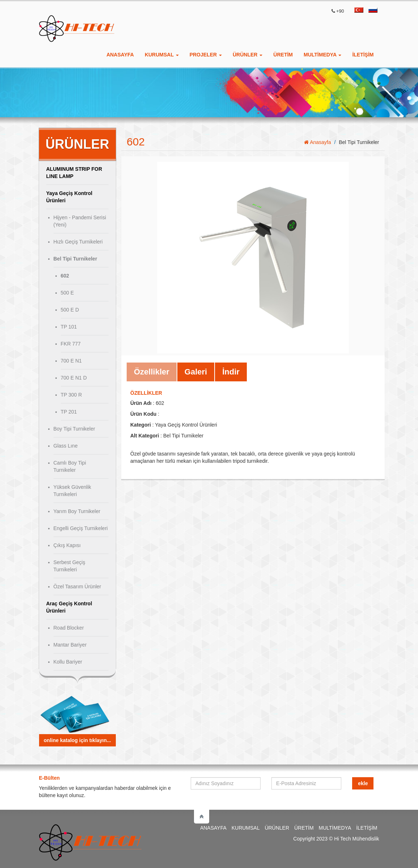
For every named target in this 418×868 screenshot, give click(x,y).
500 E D (70, 310)
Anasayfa (120, 55)
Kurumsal (246, 828)
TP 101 (69, 327)
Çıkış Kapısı (67, 545)
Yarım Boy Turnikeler (77, 511)
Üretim (304, 828)
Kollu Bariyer (68, 662)
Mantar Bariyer (70, 645)
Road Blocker (69, 628)
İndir (231, 372)
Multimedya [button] (322, 55)
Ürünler (277, 828)
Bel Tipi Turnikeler (75, 259)
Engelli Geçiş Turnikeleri (81, 528)
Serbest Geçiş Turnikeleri (69, 566)
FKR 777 (71, 344)
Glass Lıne (66, 446)
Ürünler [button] (248, 55)
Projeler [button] (206, 55)
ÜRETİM (283, 55)
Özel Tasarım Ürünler (77, 587)
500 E (67, 293)
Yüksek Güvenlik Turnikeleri (72, 491)
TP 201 (69, 412)
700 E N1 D (74, 378)
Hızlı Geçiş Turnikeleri (78, 242)
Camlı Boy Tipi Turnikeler (70, 466)
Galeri (196, 372)
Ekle (363, 783)
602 (65, 276)
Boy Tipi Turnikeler (74, 429)
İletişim (363, 55)
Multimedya (335, 828)
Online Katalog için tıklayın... (77, 740)
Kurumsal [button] (162, 55)
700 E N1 (71, 361)
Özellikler (152, 372)
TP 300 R (71, 395)
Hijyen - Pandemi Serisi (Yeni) (80, 221)
